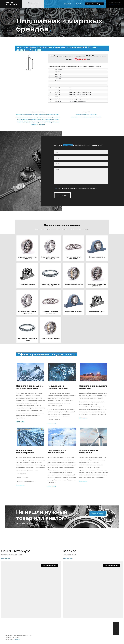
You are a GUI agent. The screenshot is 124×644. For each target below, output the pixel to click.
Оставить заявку (20, 421)
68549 (88, 117)
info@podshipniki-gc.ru (94, 4)
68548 (84, 117)
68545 (73, 117)
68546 (77, 117)
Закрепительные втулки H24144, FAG (86, 114)
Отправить (62, 195)
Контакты (79, 4)
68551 (96, 117)
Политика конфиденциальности (89, 189)
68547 (81, 117)
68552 (100, 117)
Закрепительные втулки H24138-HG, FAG (32, 119)
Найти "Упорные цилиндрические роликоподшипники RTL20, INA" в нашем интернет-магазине (78, 58)
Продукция (68, 4)
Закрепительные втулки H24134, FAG (27, 114)
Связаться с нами (115, 5)
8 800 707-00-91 (115, 3)
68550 (92, 117)
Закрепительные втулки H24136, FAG (30, 117)
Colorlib (18, 639)
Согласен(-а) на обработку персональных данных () (78, 189)
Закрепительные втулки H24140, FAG (38, 122)
